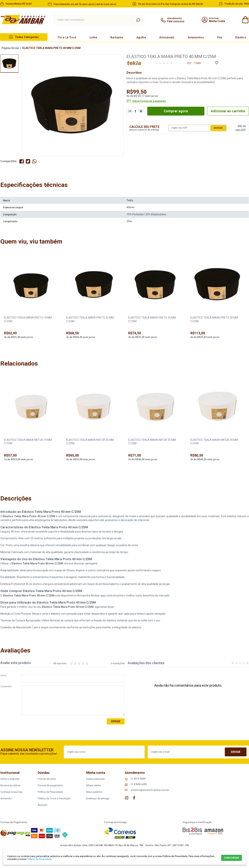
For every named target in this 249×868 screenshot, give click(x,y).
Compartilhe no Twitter (28, 161)
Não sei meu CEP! (241, 128)
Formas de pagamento (50, 785)
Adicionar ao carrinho (228, 111)
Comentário (6, 687)
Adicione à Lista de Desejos (216, 63)
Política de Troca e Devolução (54, 798)
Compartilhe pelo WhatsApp (34, 161)
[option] (9, 64)
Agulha (141, 37)
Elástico (241, 37)
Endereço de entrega (98, 798)
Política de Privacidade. (40, 859)
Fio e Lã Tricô (67, 37)
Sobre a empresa (10, 779)
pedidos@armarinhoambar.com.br (150, 790)
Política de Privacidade (50, 792)
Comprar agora (176, 111)
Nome (3, 676)
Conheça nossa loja (11, 792)
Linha (93, 37)
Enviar (218, 128)
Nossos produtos (10, 785)
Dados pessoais (95, 779)
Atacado (42, 805)
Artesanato (167, 37)
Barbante (117, 37)
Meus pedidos (94, 792)
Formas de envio (47, 779)
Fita (220, 37)
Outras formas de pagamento (149, 101)
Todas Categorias (27, 37)
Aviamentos (196, 37)
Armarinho (6, 798)
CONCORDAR (232, 858)
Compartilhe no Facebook (22, 161)
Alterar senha (93, 785)
